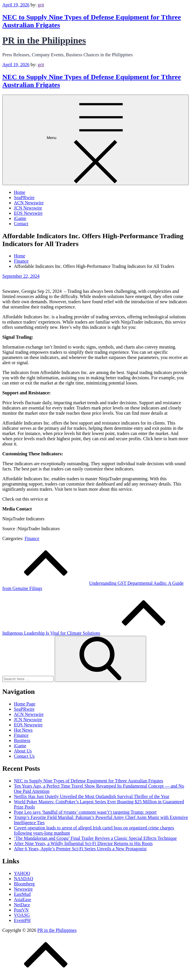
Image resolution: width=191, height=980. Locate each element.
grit (41, 5)
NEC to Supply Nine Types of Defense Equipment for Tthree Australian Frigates (89, 781)
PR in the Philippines (44, 40)
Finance (32, 538)
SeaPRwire (24, 197)
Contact (21, 224)
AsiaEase (23, 899)
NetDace (22, 905)
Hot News (23, 730)
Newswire (23, 889)
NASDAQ (24, 879)
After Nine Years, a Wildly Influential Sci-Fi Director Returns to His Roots (83, 843)
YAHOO (22, 873)
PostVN (21, 910)
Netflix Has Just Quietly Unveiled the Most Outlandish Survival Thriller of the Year (92, 796)
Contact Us (24, 756)
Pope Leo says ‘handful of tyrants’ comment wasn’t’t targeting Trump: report (85, 812)
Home (20, 192)
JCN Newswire (28, 208)
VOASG (22, 915)
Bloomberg (24, 884)
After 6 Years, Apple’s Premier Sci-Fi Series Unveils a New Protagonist (80, 849)
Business (22, 740)
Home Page (25, 704)
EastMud (22, 894)
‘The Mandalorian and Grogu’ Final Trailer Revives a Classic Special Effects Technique (95, 838)
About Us (23, 751)
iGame (20, 218)
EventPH (22, 920)
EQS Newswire (28, 213)
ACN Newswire (29, 203)
